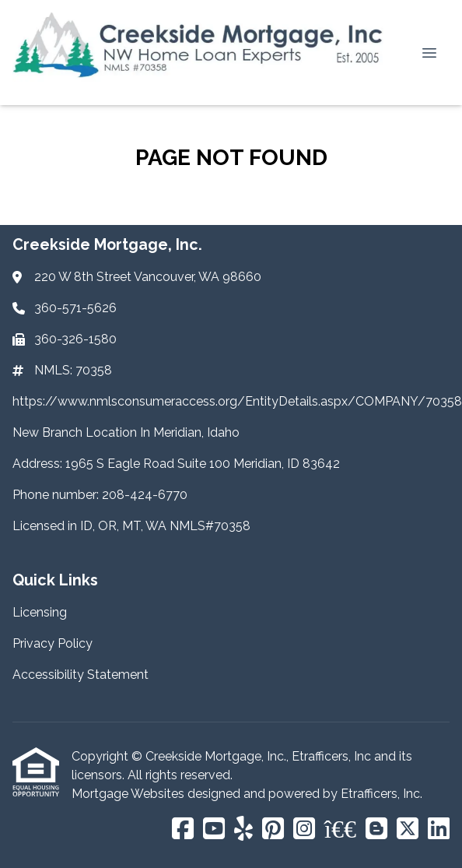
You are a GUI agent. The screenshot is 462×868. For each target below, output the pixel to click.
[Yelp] (243, 829)
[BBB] (340, 829)
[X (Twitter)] (408, 829)
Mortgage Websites (129, 794)
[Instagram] (304, 829)
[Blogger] (376, 829)
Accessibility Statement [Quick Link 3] (80, 675)
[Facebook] (183, 829)
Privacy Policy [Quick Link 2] (52, 643)
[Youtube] (214, 829)
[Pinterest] (273, 829)
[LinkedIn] (439, 829)
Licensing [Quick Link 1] (40, 612)
